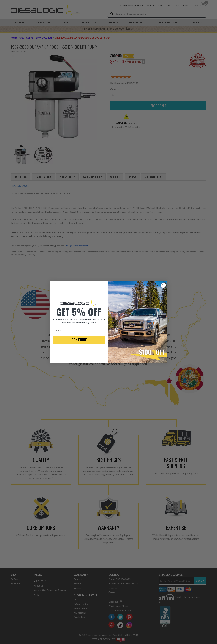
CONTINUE (79, 340)
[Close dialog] (163, 285)
